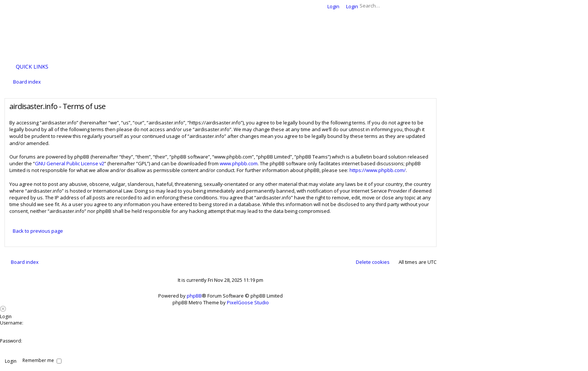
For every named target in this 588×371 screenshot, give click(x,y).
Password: (11, 341)
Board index (25, 262)
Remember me (42, 360)
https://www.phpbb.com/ (378, 170)
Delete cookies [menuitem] (373, 262)
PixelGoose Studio (248, 302)
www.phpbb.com (239, 163)
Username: (12, 323)
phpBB (194, 296)
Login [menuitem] (333, 6)
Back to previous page (38, 231)
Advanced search (431, 6)
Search (420, 6)
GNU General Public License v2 (70, 163)
